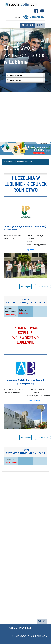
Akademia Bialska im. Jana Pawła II (25, 382)
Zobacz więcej (10, 315)
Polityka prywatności (20, 628)
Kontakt (40, 25)
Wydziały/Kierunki (26, 286)
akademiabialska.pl (37, 400)
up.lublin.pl (32, 250)
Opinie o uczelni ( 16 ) (42, 437)
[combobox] (25, 75)
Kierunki (28, 25)
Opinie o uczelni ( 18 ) (42, 286)
